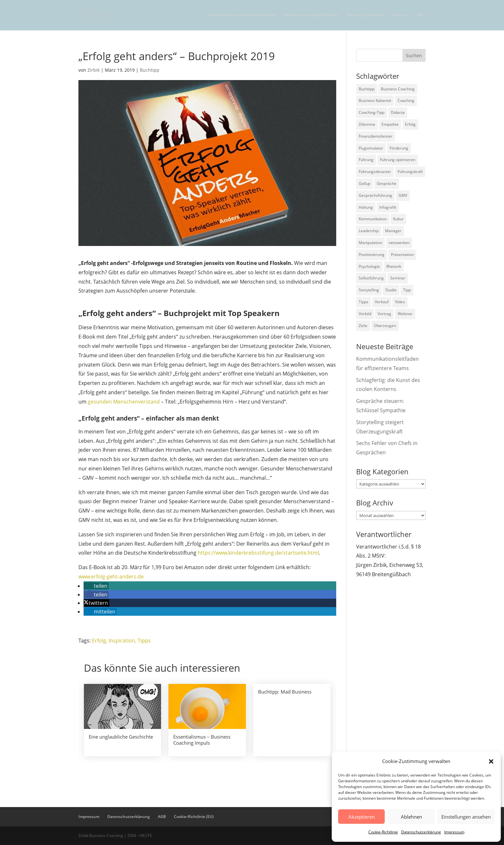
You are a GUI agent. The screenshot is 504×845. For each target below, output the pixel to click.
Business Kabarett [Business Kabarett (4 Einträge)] (375, 100)
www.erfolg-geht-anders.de (111, 577)
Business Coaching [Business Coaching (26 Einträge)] (398, 89)
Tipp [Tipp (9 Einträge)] (407, 290)
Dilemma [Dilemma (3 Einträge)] (367, 124)
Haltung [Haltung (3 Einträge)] (366, 207)
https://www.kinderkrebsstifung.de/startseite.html (258, 553)
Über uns (401, 15)
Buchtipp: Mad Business (285, 692)
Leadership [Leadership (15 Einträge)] (369, 231)
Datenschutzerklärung (421, 832)
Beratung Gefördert (365, 15)
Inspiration (122, 641)
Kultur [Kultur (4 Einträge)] (398, 219)
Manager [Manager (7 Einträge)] (393, 231)
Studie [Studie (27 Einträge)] (391, 290)
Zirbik (94, 70)
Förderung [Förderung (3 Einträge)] (399, 148)
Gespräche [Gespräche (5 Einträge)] (387, 183)
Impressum (454, 832)
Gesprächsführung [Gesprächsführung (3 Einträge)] (375, 195)
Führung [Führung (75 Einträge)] (366, 160)
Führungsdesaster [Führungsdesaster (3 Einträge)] (375, 172)
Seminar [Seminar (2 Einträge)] (398, 278)
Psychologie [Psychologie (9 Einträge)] (369, 266)
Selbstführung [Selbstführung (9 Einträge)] (371, 278)
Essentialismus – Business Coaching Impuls (202, 740)
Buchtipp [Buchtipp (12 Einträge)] (367, 89)
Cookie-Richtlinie (383, 832)
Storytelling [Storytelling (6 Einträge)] (369, 290)
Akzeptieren (362, 817)
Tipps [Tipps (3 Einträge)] (364, 302)
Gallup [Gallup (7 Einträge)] (364, 183)
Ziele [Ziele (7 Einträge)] (363, 326)
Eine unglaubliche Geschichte (121, 737)
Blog (422, 15)
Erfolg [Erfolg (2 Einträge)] (410, 124)
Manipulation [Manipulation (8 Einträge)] (370, 243)
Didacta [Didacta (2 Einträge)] (398, 112)
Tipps (144, 641)
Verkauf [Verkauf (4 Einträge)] (382, 302)
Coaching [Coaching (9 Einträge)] (406, 100)
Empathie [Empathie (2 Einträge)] (390, 124)
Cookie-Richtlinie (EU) (194, 817)
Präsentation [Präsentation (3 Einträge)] (402, 254)
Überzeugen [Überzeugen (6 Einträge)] (385, 326)
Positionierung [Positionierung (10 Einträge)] (372, 254)
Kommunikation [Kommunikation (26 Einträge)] (373, 219)
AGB (162, 817)
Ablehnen (411, 817)
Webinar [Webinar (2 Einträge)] (405, 314)
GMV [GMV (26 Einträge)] (403, 195)
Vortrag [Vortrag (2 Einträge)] (384, 314)
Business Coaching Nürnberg (312, 15)
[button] (491, 761)
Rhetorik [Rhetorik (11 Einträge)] (394, 266)
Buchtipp (150, 70)
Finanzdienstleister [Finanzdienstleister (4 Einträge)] (376, 136)
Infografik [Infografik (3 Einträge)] (388, 207)
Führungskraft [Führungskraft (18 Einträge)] (410, 172)
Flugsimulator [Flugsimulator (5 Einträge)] (371, 148)
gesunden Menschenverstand (124, 402)
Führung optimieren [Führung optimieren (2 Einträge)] (398, 160)
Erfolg (99, 641)
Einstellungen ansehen (466, 817)
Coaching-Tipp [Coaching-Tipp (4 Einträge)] (372, 112)
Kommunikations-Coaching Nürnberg (242, 15)
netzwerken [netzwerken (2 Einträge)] (399, 243)
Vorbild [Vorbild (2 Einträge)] (365, 314)
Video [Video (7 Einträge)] (400, 302)
